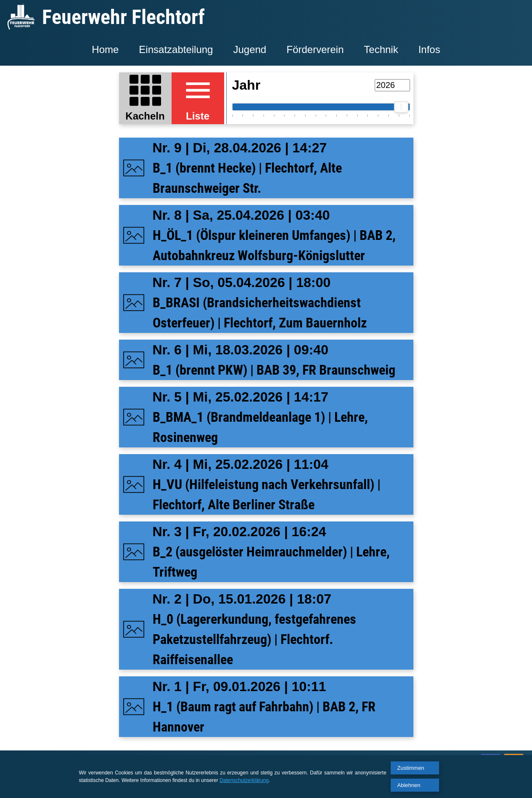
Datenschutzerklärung (244, 780)
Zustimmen (411, 768)
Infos (429, 49)
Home (105, 49)
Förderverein (315, 49)
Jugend (250, 49)
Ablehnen (409, 785)
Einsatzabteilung (176, 49)
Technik (381, 49)
